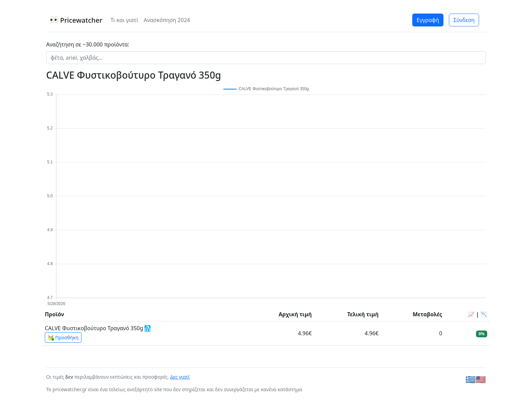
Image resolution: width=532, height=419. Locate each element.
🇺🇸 (481, 379)
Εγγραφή (428, 20)
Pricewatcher (76, 20)
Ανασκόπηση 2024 (167, 20)
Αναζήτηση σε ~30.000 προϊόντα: (88, 44)
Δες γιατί (180, 377)
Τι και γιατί (125, 20)
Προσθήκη (63, 338)
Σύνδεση (464, 20)
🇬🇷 (471, 379)
